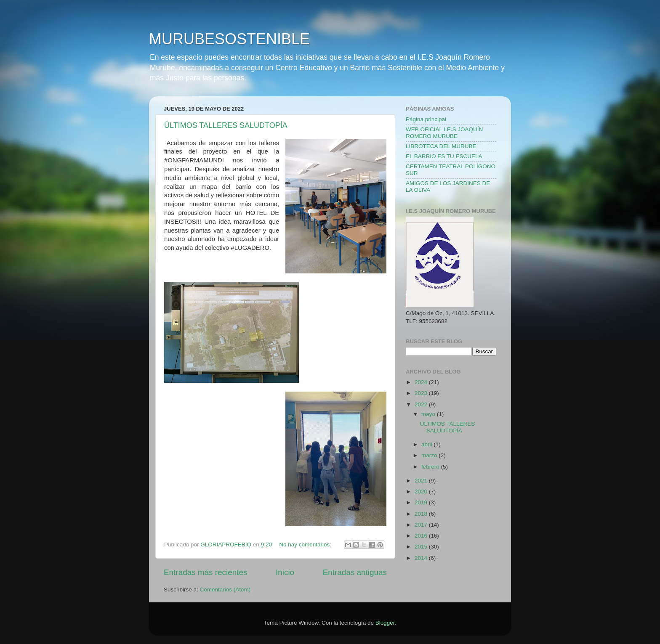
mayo (429, 414)
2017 (422, 525)
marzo (430, 455)
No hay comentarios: (306, 545)
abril (427, 444)
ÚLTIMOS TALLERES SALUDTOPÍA (226, 125)
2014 (422, 558)
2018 (422, 514)
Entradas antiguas (355, 572)
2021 (422, 481)
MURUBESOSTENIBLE (229, 39)
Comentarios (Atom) (225, 590)
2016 (422, 536)
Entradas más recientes (205, 572)
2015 (422, 547)
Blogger (385, 623)
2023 (422, 393)
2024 (422, 382)
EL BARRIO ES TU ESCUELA (444, 156)
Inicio (285, 572)
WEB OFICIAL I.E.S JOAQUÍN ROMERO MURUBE (444, 133)
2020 (422, 492)
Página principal (426, 119)
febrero (431, 467)
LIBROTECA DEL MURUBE (441, 146)
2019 (422, 502)
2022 (422, 404)
